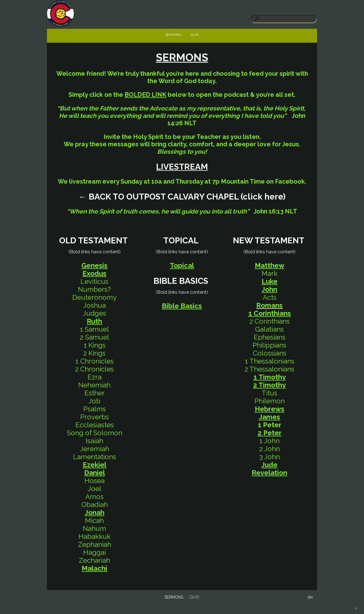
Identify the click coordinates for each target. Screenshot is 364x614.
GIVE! (195, 35)
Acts (270, 297)
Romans (269, 305)
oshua (96, 305)
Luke (270, 281)
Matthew (270, 265)
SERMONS (173, 35)
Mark (270, 273)
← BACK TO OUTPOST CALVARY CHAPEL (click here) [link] (182, 197)
